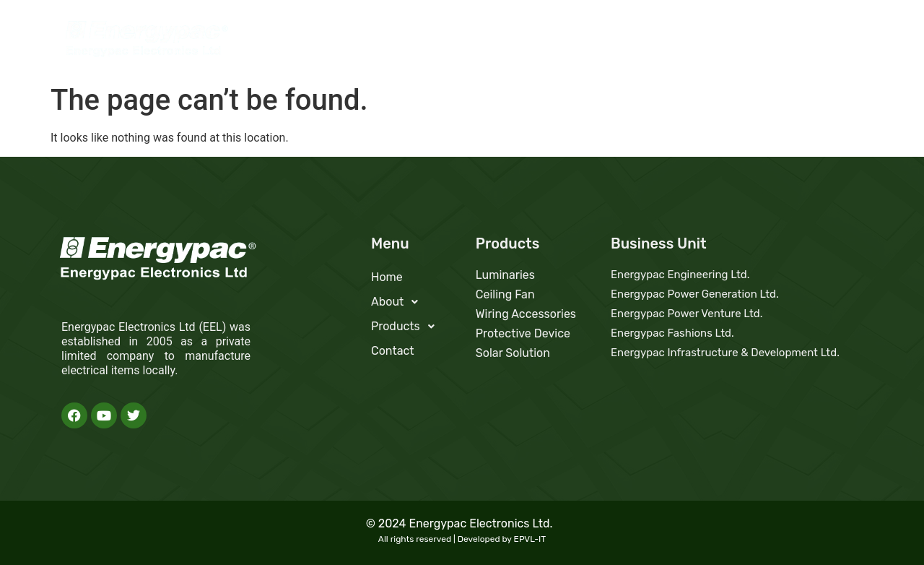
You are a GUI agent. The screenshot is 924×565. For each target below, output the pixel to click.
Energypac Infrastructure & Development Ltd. (725, 353)
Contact (830, 42)
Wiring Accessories (526, 314)
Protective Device (523, 333)
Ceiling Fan (505, 294)
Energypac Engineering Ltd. (680, 275)
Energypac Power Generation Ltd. (695, 294)
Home (614, 42)
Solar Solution (513, 353)
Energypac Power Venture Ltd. (687, 314)
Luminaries (505, 275)
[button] (676, 42)
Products (754, 42)
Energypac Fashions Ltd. (672, 333)
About (676, 42)
